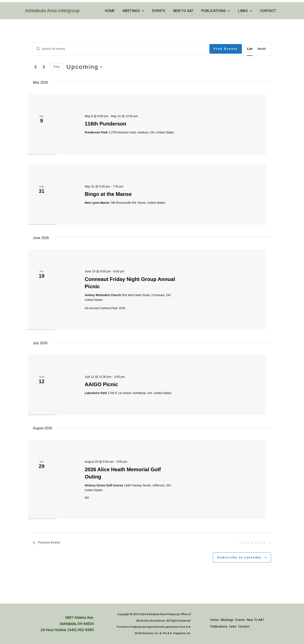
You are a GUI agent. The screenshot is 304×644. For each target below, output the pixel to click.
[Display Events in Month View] (262, 49)
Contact (268, 11)
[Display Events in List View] (250, 49)
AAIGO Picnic (101, 384)
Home (115, 11)
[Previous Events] (35, 67)
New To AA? (186, 11)
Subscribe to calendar (240, 557)
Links (246, 11)
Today (56, 67)
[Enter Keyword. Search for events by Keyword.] (121, 49)
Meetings (138, 11)
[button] (146, 11)
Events (162, 11)
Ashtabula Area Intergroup (52, 11)
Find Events (226, 49)
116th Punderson (106, 124)
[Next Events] (44, 67)
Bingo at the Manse (108, 194)
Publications (218, 11)
